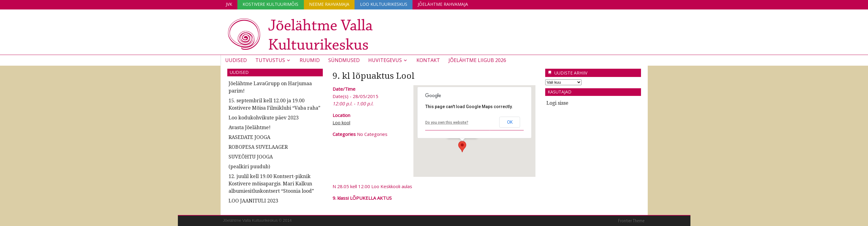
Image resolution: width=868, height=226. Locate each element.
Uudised (236, 60)
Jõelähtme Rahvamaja (445, 4)
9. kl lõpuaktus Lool (374, 76)
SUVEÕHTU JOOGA (251, 157)
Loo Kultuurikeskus (385, 4)
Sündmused (344, 60)
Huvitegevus (385, 60)
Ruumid (310, 60)
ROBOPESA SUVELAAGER (258, 147)
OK (510, 122)
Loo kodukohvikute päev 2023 (264, 118)
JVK (229, 4)
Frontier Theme (631, 221)
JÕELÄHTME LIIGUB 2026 (477, 60)
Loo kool (341, 122)
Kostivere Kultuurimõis (271, 4)
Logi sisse (557, 103)
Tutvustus (270, 60)
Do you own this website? (447, 122)
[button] (462, 147)
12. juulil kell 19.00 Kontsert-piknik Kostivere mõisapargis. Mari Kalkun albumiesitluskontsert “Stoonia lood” (271, 184)
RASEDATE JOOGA (249, 137)
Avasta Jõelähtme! (250, 128)
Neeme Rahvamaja (330, 4)
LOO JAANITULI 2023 (253, 201)
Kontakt (428, 60)
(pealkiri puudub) (249, 167)
